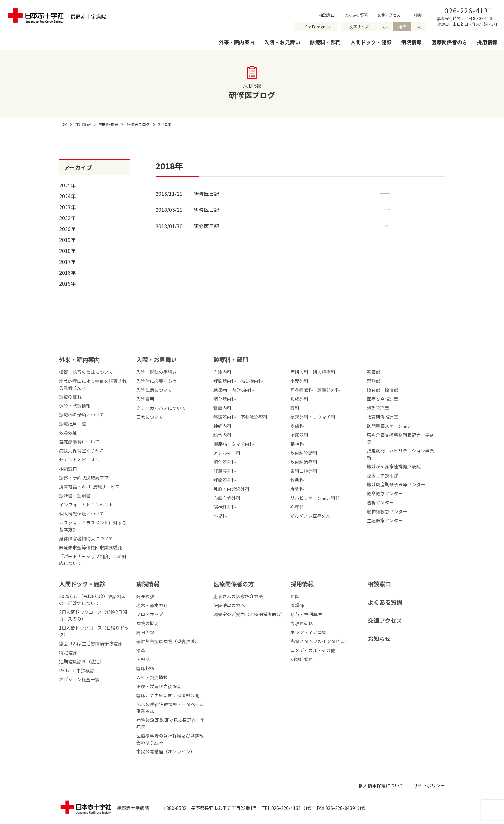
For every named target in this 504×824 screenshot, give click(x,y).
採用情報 (487, 42)
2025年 (67, 185)
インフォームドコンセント (86, 505)
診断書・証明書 (75, 496)
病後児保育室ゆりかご (82, 451)
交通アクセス (389, 15)
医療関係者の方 (449, 42)
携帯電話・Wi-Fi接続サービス (89, 487)
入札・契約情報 (152, 677)
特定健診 (68, 652)
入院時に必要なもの (157, 381)
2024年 (67, 196)
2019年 (67, 240)
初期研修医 (302, 659)
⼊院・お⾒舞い (157, 359)
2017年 (67, 262)
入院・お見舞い (282, 42)
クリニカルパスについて (161, 408)
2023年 (67, 207)
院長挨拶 (145, 596)
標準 (402, 27)
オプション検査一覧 (79, 679)
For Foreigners (318, 27)
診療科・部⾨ (231, 359)
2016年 (67, 273)
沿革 (141, 650)
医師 (295, 596)
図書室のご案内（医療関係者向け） (249, 614)
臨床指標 (145, 668)
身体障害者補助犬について (86, 538)
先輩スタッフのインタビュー (320, 641)
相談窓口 (327, 15)
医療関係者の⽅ (234, 584)
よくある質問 (356, 15)
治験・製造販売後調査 (159, 686)
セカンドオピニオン (79, 460)
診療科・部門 (325, 42)
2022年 (67, 218)
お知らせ (379, 639)
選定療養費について (79, 442)
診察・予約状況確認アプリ (86, 478)
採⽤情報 (302, 584)
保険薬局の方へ (229, 605)
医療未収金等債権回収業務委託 (91, 547)
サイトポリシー (429, 785)
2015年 (67, 283)
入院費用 (145, 399)
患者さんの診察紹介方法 (238, 596)
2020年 (67, 229)
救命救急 (68, 433)
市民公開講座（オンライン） (166, 751)
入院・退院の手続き (157, 372)
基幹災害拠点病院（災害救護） (168, 641)
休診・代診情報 (75, 406)
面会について (150, 417)
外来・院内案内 (237, 42)
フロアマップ (150, 614)
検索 (418, 15)
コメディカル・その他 (313, 650)
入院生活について (154, 390)
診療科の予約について (82, 415)
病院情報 (411, 42)
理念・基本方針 (152, 605)
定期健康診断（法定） (82, 661)
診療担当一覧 (73, 424)
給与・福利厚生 (306, 614)
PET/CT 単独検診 (77, 670)
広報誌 (143, 659)
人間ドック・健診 (371, 42)
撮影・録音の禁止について (86, 372)
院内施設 (145, 632)
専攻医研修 (302, 623)
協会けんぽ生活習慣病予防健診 (91, 643)
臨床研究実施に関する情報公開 (168, 695)
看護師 (297, 605)
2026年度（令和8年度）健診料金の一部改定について (93, 600)
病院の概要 (148, 623)
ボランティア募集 (308, 632)
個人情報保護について (82, 514)
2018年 (67, 251)
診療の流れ (70, 397)
